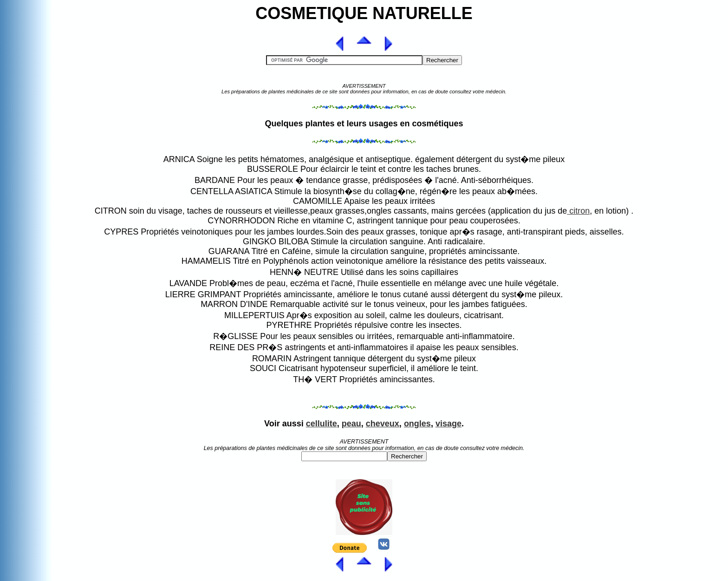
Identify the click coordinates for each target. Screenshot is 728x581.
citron (578, 211)
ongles (417, 424)
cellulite (322, 424)
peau (351, 424)
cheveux (383, 424)
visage (448, 424)
